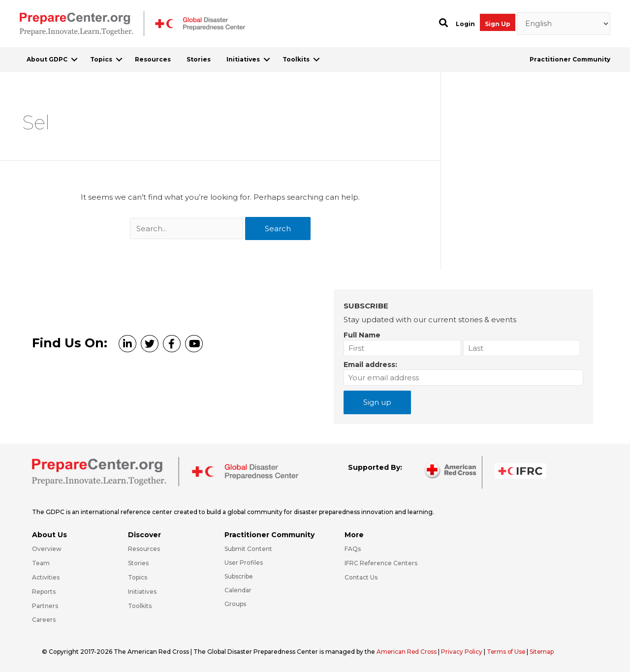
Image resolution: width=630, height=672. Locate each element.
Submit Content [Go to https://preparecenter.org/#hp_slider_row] (248, 549)
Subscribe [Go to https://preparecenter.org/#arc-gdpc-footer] (239, 576)
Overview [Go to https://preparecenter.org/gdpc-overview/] (47, 549)
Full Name (362, 335)
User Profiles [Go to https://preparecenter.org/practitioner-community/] (244, 563)
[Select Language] (564, 24)
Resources (153, 59)
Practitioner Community (570, 59)
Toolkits (296, 59)
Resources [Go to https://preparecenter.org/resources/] (144, 549)
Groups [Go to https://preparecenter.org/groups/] (235, 604)
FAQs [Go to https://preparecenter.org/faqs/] (353, 549)
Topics (101, 59)
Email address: (370, 365)
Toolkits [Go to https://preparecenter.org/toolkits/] (140, 606)
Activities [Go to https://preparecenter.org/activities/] (46, 577)
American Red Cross (408, 652)
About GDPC (47, 59)
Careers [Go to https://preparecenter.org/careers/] (44, 620)
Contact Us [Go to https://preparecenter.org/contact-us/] (361, 577)
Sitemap (545, 652)
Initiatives (243, 59)
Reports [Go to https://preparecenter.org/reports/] (44, 592)
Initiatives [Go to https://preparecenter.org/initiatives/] (142, 592)
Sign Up (498, 24)
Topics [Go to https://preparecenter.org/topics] (138, 577)
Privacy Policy (464, 652)
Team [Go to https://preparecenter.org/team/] (41, 563)
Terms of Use (509, 652)
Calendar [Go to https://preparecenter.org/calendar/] (238, 590)
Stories (199, 59)
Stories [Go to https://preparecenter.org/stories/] (138, 563)
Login (465, 24)
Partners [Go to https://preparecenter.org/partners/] (45, 606)
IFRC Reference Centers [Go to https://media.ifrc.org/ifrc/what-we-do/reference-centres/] (381, 563)
